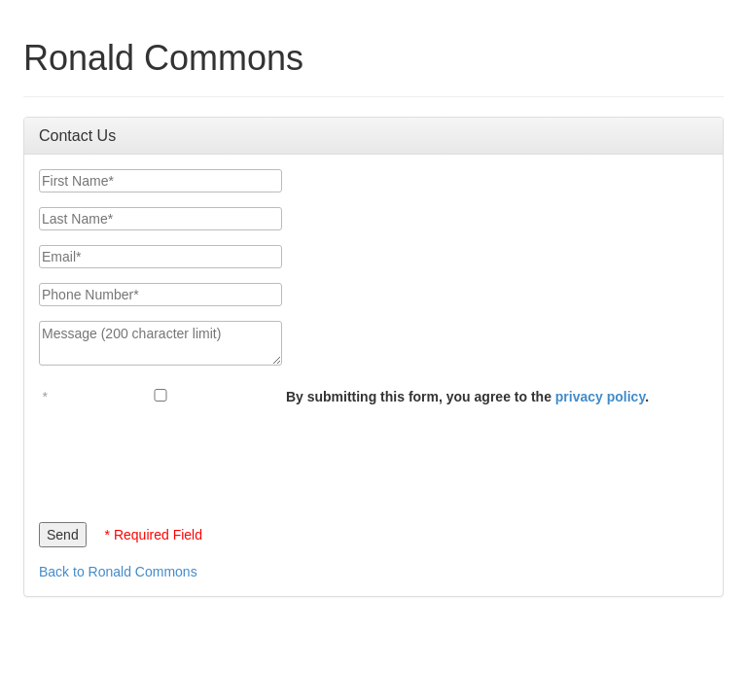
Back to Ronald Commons (118, 572)
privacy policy (600, 397)
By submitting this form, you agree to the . (467, 397)
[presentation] (187, 459)
